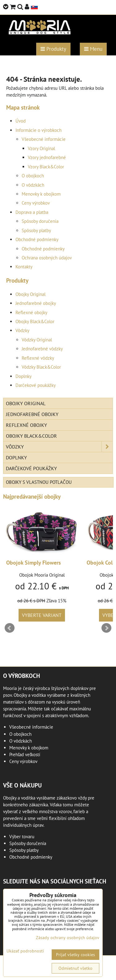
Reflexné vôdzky (38, 358)
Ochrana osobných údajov (47, 258)
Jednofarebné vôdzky (42, 349)
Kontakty (24, 267)
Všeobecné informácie (44, 139)
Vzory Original (41, 148)
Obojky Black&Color (35, 321)
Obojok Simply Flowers (34, 563)
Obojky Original (30, 294)
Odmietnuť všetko (75, 968)
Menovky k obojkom (41, 194)
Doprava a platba (32, 212)
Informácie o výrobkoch (39, 130)
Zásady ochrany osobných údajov (68, 938)
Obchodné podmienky (37, 239)
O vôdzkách (33, 185)
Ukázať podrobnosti (25, 951)
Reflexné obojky (31, 312)
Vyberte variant (42, 615)
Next (106, 628)
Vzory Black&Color (46, 167)
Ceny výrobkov (36, 203)
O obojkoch (33, 176)
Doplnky (24, 376)
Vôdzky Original (37, 340)
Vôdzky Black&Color (41, 367)
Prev (10, 628)
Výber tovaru (22, 837)
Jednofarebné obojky (36, 303)
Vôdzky (22, 330)
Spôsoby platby (36, 230)
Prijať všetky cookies (75, 955)
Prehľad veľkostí (25, 755)
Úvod (21, 121)
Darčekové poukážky (36, 385)
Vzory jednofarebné (47, 157)
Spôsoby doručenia (40, 221)
